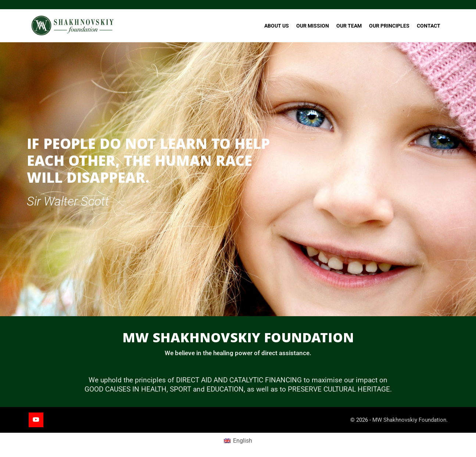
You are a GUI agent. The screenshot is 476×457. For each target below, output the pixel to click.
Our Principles (389, 26)
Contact (429, 26)
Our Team (349, 26)
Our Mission (313, 26)
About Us (277, 26)
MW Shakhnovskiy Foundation (409, 420)
